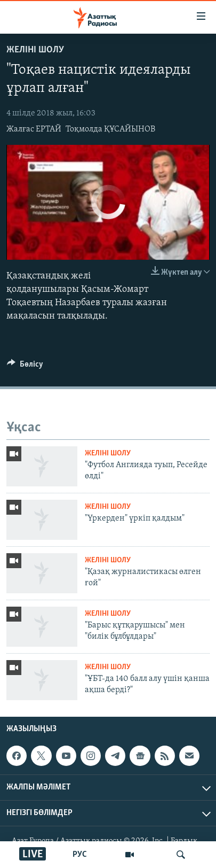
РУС (80, 855)
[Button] (25, 367)
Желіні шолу (35, 50)
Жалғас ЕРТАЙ (34, 129)
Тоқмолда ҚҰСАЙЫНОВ (110, 129)
